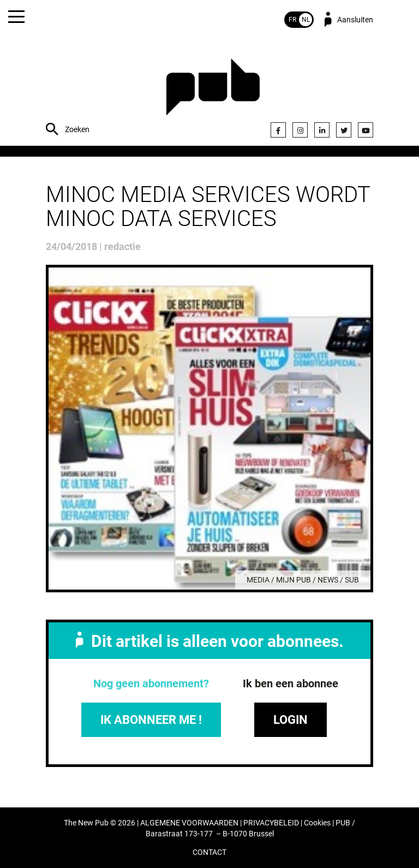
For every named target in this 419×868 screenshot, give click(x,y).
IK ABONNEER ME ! (151, 720)
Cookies (317, 823)
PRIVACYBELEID (271, 823)
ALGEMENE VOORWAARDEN (189, 823)
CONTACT (209, 852)
